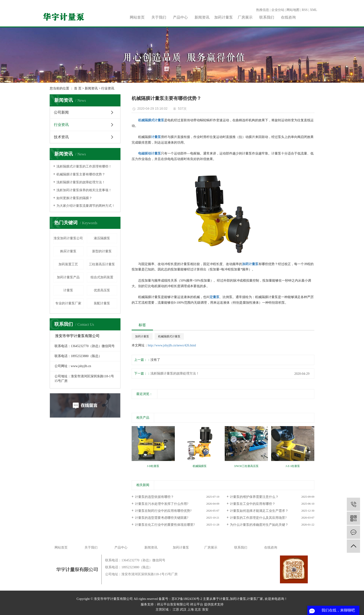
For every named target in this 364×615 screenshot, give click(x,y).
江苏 (176, 610)
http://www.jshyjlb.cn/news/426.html (172, 345)
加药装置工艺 (68, 264)
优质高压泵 (102, 290)
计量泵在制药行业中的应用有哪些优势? (163, 511)
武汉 (183, 610)
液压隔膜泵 (102, 238)
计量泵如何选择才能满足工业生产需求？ (259, 511)
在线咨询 (288, 17)
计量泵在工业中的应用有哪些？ (253, 504)
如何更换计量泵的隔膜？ (74, 198)
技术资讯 (61, 137)
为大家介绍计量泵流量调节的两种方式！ (86, 206)
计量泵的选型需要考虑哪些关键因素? (162, 518)
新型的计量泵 (102, 251)
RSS (305, 10)
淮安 (205, 610)
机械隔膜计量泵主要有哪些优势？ (81, 174)
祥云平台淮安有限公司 (173, 604)
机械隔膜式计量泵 (169, 336)
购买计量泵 (68, 251)
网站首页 (137, 17)
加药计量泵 (224, 17)
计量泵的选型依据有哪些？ (154, 497)
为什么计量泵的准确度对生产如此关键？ (259, 525)
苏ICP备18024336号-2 (187, 599)
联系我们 (267, 17)
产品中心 (180, 17)
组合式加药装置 (102, 277)
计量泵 (68, 290)
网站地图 (293, 10)
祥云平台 (197, 604)
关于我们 (159, 17)
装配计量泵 (102, 303)
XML (314, 10)
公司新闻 (61, 112)
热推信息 (263, 10)
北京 (198, 610)
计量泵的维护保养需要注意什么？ (254, 497)
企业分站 (278, 10)
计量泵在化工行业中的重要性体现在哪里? (165, 525)
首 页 (78, 88)
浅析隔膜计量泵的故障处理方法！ (81, 182)
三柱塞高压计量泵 (102, 264)
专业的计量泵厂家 (68, 303)
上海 (191, 610)
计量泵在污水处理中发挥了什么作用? (162, 504)
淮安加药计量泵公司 (68, 238)
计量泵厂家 (255, 599)
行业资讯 (108, 88)
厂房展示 (245, 17)
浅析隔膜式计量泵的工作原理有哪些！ (84, 166)
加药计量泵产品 (68, 277)
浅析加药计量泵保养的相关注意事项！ (84, 190)
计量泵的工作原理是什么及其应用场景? (258, 518)
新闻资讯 (202, 17)
